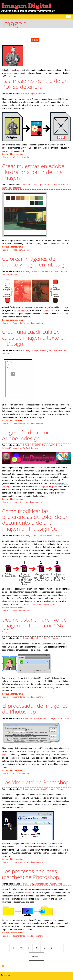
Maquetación (60, 350)
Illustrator (27, 185)
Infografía (17, 188)
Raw (67, 718)
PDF (25, 94)
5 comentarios (19, 697)
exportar (54, 486)
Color (49, 185)
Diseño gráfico (39, 185)
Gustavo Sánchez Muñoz (13, 154)
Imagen (32, 94)
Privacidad (6, 975)
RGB (28, 448)
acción (29, 893)
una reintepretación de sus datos (40, 605)
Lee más (7, 157)
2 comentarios (19, 323)
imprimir (45, 486)
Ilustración (7, 188)
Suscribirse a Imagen (3, 966)
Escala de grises (45, 271)
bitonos (46, 310)
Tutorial (64, 185)
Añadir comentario (21, 157)
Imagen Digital (26, 6)
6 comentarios (19, 424)
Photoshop (28, 718)
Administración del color (52, 445)
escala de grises (22, 310)
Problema (40, 94)
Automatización (41, 718)
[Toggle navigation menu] (69, 17)
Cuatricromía (19, 448)
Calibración (7, 448)
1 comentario (18, 502)
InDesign (27, 271)
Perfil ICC (36, 445)
